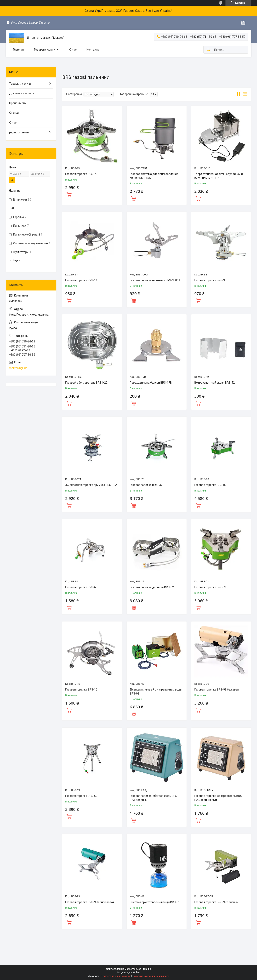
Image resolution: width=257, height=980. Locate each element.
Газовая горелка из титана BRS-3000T (155, 280)
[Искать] (208, 50)
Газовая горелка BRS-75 (146, 485)
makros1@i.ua (18, 368)
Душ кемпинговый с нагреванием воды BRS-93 (156, 692)
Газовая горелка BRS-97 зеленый (216, 902)
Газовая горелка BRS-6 (81, 587)
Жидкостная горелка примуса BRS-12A (91, 485)
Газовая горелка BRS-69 (81, 796)
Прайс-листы (18, 103)
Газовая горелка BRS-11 (81, 280)
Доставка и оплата (22, 93)
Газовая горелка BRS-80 (210, 485)
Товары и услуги (44, 50)
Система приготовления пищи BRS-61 (155, 902)
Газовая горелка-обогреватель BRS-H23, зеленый (154, 798)
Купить (69, 194)
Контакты (93, 50)
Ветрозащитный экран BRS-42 (215, 383)
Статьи (14, 113)
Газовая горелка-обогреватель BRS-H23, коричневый (219, 798)
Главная (18, 50)
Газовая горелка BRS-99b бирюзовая (90, 902)
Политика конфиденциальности (151, 976)
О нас (73, 50)
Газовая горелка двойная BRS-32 (152, 587)
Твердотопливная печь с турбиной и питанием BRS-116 (219, 176)
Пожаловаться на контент (116, 976)
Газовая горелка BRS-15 (81, 690)
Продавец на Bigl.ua (129, 973)
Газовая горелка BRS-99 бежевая (217, 690)
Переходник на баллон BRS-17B (151, 383)
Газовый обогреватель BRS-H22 (86, 383)
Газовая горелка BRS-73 (81, 174)
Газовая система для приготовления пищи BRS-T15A (154, 176)
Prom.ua (146, 969)
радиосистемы (19, 132)
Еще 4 (17, 260)
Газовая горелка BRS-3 (210, 280)
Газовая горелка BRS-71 (210, 587)
